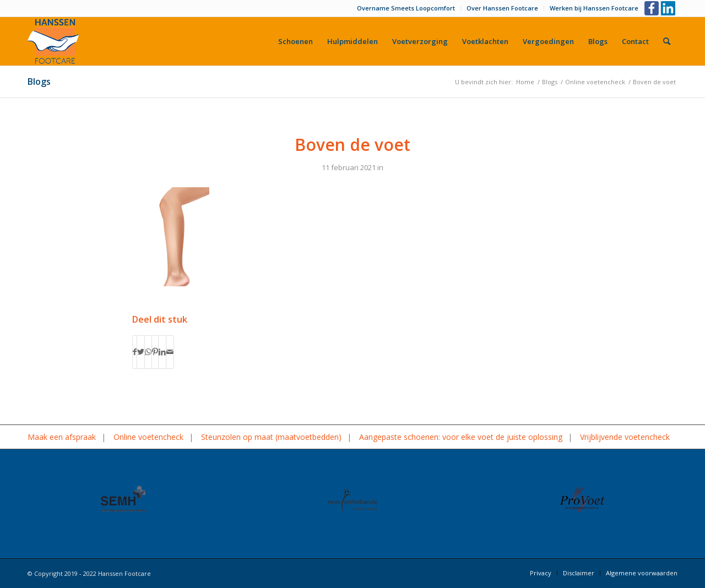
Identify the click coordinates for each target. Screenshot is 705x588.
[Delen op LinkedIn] (162, 352)
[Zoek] (667, 41)
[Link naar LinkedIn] (669, 8)
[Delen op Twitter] (141, 352)
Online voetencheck (148, 437)
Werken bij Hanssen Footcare (594, 8)
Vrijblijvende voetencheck (625, 437)
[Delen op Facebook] (135, 352)
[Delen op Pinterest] (155, 352)
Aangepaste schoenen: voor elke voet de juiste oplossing (461, 437)
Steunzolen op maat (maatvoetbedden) (271, 437)
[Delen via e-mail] (170, 352)
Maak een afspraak (62, 437)
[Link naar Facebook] (652, 8)
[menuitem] (406, 8)
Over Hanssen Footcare (502, 8)
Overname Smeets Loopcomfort (406, 8)
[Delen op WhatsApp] (148, 352)
